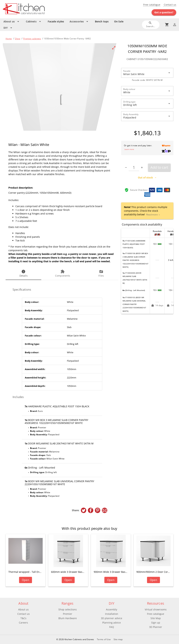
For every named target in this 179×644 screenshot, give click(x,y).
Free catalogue (152, 5)
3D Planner (156, 627)
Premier (68, 614)
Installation (112, 614)
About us (23, 609)
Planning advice (112, 623)
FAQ (112, 627)
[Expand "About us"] (12, 22)
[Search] (151, 25)
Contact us (170, 5)
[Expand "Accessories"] (79, 22)
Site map (118, 639)
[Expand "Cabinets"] (34, 22)
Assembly (112, 609)
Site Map (156, 618)
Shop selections (68, 609)
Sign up (156, 623)
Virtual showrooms (156, 609)
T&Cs (23, 618)
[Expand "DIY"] (8, 28)
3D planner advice (112, 618)
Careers (23, 623)
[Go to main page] (31, 9)
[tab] (23, 274)
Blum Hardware (68, 618)
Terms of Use (104, 639)
